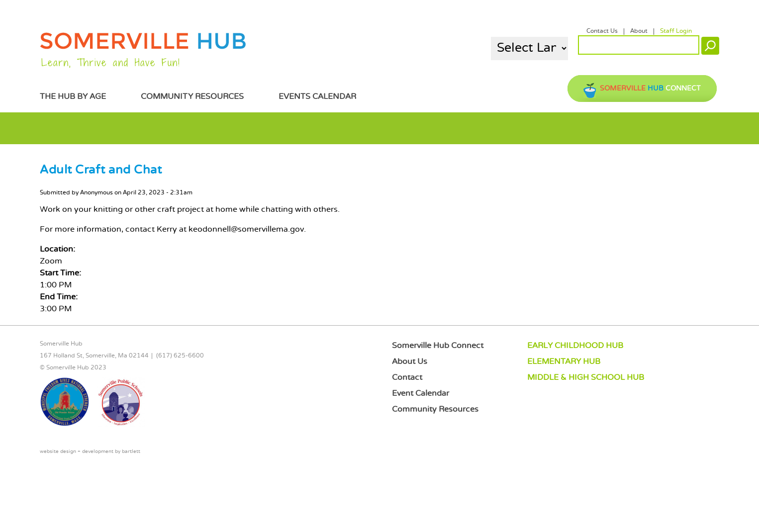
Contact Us (602, 31)
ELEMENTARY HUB (564, 362)
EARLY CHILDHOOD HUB (575, 346)
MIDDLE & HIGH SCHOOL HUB (586, 378)
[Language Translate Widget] (529, 48)
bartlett (131, 452)
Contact (407, 378)
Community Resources (192, 97)
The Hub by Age (73, 97)
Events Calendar (317, 97)
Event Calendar (421, 394)
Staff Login (676, 31)
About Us (410, 362)
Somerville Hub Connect (438, 346)
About (639, 31)
